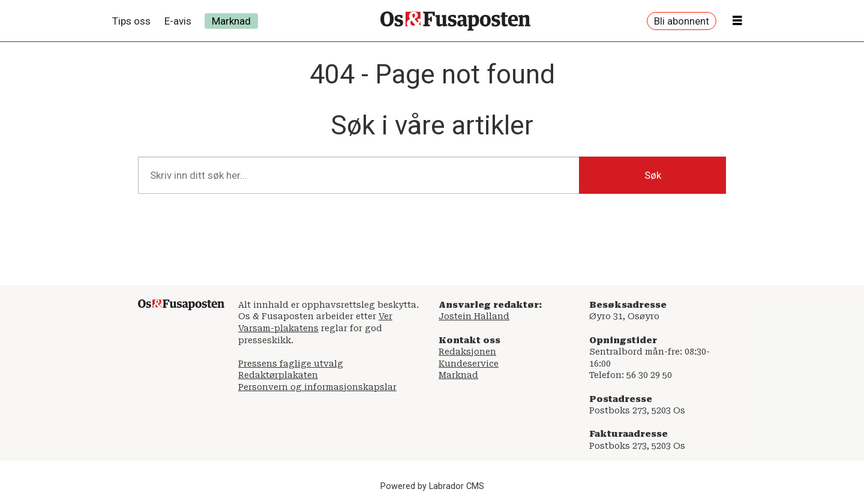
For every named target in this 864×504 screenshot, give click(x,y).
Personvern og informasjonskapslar (317, 387)
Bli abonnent (682, 21)
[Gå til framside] (455, 21)
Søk (653, 175)
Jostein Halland (474, 316)
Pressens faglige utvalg (291, 364)
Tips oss (131, 21)
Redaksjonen (467, 352)
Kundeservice (469, 364)
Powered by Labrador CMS (432, 486)
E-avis (178, 21)
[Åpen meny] (737, 21)
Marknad (231, 21)
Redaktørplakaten (278, 375)
